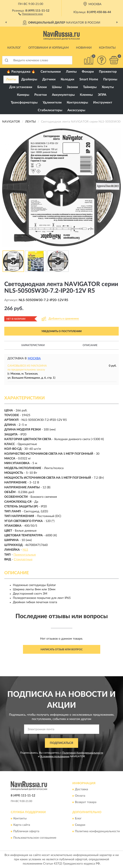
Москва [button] (34, 358)
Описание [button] (90, 345)
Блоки (42, 87)
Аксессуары (76, 110)
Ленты (11, 79)
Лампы (71, 72)
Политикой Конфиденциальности (83, 753)
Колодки (68, 79)
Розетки (41, 95)
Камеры (23, 95)
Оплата (80, 796)
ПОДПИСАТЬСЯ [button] (61, 743)
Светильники (51, 72)
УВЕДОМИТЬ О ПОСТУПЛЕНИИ (61, 331)
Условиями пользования (55, 756)
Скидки (80, 825)
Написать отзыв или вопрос (62, 649)
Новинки (84, 48)
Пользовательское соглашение (35, 838)
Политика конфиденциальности (97, 831)
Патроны (110, 79)
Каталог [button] (14, 48)
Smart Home (89, 79)
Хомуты (108, 87)
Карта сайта (22, 825)
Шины (57, 87)
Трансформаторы (24, 103)
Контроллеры (77, 103)
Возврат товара (86, 802)
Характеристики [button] (33, 345)
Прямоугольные (25, 555)
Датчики (49, 79)
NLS (25, 550)
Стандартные (23, 559)
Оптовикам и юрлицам (49, 48)
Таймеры (90, 87)
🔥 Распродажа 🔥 (21, 72)
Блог (78, 819)
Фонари (88, 72)
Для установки (21, 87)
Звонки (72, 87)
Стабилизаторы (50, 110)
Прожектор (108, 72)
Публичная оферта (26, 831)
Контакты (107, 48)
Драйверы (29, 79)
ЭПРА (102, 95)
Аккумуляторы (63, 95)
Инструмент (103, 103)
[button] (31, 14)
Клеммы (86, 95)
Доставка (81, 790)
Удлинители (52, 103)
